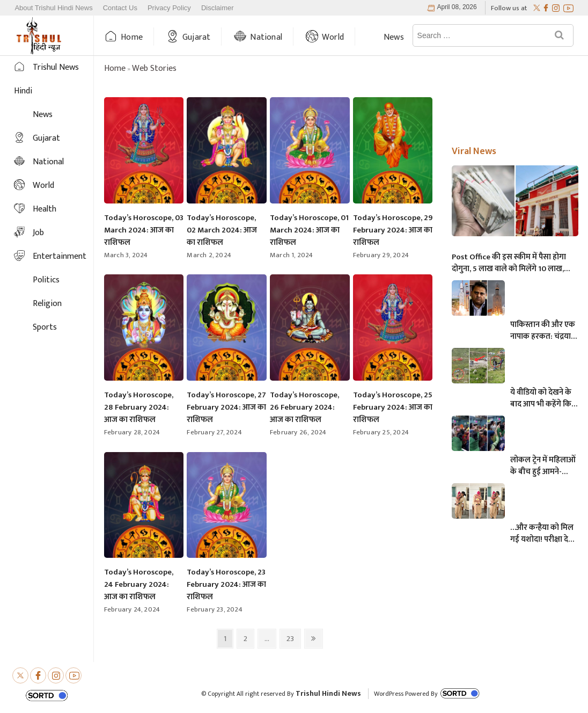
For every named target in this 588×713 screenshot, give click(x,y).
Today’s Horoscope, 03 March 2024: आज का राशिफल (144, 230)
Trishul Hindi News (328, 693)
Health (45, 209)
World (333, 37)
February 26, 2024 (298, 432)
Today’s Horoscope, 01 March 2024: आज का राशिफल (309, 230)
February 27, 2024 (214, 432)
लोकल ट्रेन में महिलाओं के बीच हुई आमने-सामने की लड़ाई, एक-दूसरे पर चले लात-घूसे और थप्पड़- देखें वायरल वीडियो (543, 466)
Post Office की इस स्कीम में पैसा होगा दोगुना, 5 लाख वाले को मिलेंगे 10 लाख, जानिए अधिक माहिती (509, 263)
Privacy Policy (169, 8)
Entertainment (60, 256)
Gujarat (196, 37)
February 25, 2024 (381, 432)
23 (293, 638)
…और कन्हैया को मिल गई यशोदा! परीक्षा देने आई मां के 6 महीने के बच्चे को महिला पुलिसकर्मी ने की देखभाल (542, 534)
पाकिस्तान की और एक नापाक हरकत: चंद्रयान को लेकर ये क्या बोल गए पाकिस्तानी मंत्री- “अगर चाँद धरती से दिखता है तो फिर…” (543, 331)
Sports (45, 327)
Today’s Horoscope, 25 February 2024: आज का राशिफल (393, 407)
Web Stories (154, 68)
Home (132, 37)
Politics (46, 280)
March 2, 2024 (209, 255)
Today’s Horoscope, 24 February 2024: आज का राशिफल (139, 584)
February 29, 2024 (381, 255)
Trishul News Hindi (46, 79)
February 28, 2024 (132, 432)
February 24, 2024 (132, 609)
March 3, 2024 (126, 255)
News (394, 37)
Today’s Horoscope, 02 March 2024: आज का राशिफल (222, 230)
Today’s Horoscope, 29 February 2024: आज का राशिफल (393, 230)
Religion (47, 304)
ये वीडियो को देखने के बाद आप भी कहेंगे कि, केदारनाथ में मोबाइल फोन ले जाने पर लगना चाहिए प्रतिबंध (542, 398)
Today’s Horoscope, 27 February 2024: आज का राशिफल (226, 407)
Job (38, 233)
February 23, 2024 (214, 609)
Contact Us (120, 8)
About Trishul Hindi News (53, 8)
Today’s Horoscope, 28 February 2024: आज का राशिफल (139, 407)
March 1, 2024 (292, 255)
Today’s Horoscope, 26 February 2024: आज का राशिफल (304, 407)
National (266, 37)
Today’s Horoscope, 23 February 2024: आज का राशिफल (226, 584)
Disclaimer (218, 8)
